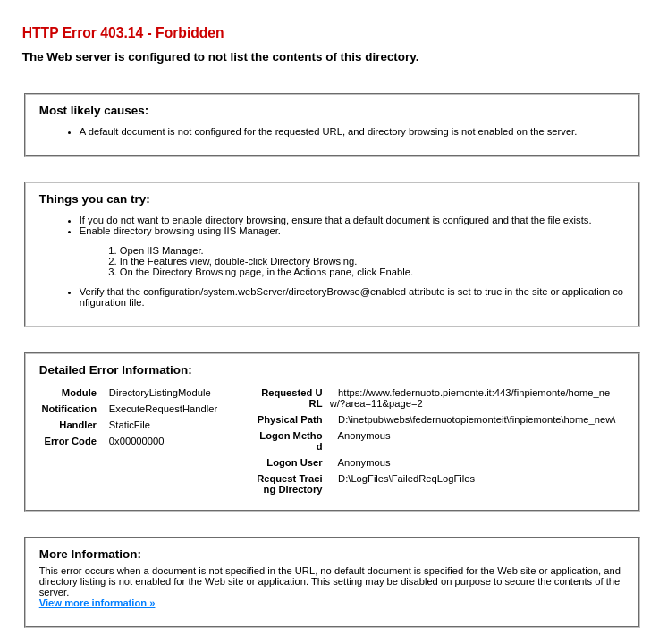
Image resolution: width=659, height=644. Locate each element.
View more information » (97, 603)
